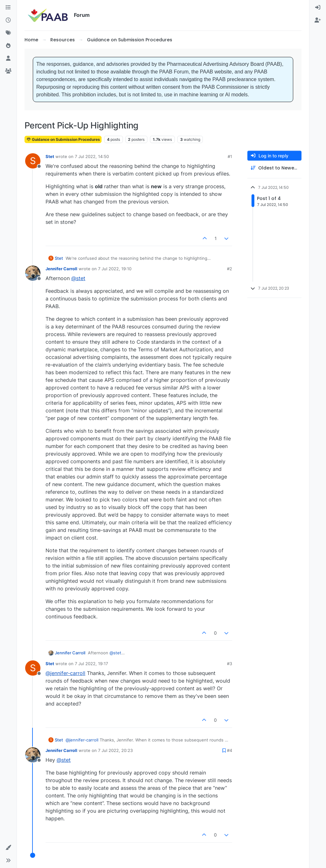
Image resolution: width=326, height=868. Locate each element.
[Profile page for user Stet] (33, 161)
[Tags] (8, 33)
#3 (230, 664)
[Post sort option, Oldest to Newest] (274, 168)
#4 (230, 750)
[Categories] (8, 8)
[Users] (8, 59)
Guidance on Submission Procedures (63, 139)
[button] (8, 848)
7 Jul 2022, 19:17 (91, 664)
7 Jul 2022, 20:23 (115, 750)
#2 (230, 269)
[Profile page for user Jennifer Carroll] (33, 273)
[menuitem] (318, 8)
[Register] (318, 20)
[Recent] (8, 20)
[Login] (318, 8)
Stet (50, 156)
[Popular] (8, 46)
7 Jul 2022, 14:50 (92, 156)
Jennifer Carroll (61, 269)
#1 (230, 156)
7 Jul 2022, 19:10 (115, 269)
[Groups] (8, 71)
